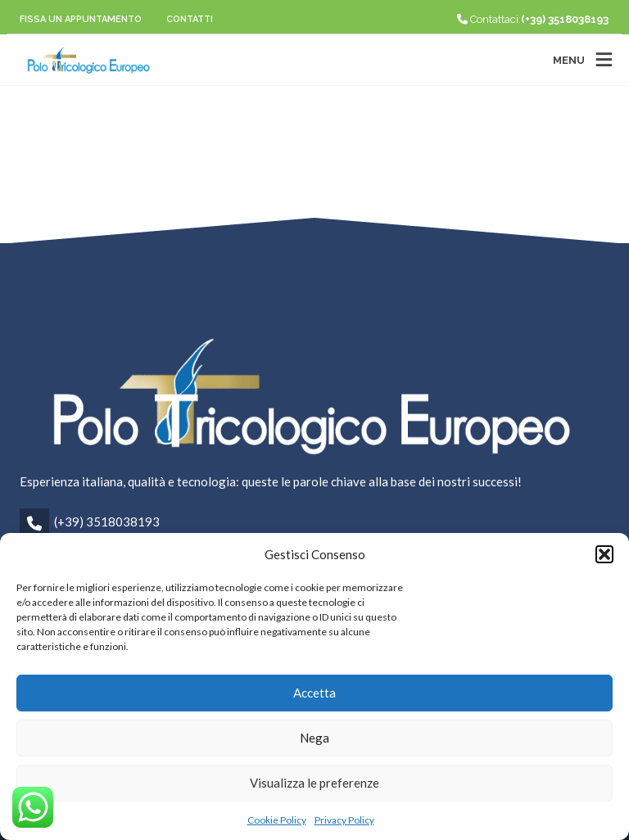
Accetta (314, 693)
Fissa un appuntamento (81, 19)
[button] (604, 554)
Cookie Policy (277, 820)
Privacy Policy (344, 820)
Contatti (190, 19)
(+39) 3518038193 (107, 522)
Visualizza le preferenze (314, 783)
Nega (314, 738)
